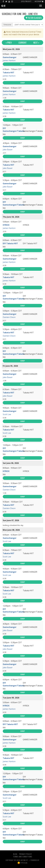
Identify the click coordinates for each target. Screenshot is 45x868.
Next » (36, 42)
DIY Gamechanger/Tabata (14, 130)
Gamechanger (10, 57)
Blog (15, 854)
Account (39, 1)
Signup (23, 64)
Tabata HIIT (9, 73)
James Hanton (9, 60)
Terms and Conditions (23, 857)
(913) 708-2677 (26, 1)
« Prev (9, 42)
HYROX (6, 225)
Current (22, 42)
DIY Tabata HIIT (10, 243)
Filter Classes (34, 18)
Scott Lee (7, 414)
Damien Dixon (9, 317)
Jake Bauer (8, 150)
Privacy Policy (25, 854)
